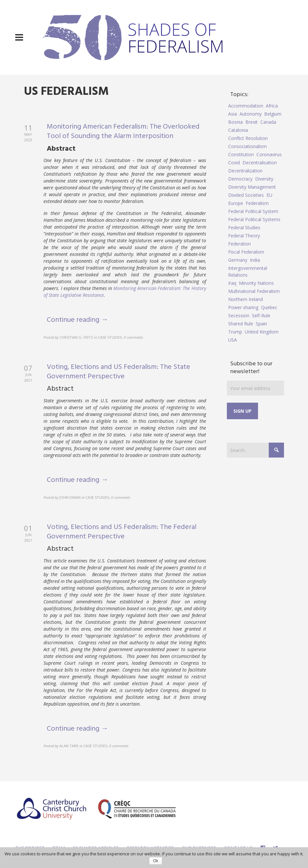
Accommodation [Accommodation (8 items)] (246, 106)
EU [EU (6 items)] (269, 195)
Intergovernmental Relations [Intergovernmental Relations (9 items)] (248, 271)
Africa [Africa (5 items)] (272, 106)
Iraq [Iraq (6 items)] (232, 283)
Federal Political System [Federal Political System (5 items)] (253, 211)
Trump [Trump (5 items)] (235, 332)
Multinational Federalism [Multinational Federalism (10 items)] (254, 291)
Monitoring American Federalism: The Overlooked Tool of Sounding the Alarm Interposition (123, 132)
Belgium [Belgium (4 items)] (273, 114)
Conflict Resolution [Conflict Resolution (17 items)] (248, 138)
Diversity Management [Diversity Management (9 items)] (252, 187)
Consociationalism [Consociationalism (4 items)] (247, 146)
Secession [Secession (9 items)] (239, 315)
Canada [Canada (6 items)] (268, 122)
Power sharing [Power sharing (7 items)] (243, 307)
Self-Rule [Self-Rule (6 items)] (261, 315)
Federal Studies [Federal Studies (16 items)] (244, 227)
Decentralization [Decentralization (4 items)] (245, 171)
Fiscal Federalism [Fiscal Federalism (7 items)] (246, 252)
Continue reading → (77, 320)
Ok (156, 861)
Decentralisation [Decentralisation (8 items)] (260, 163)
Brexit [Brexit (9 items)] (252, 122)
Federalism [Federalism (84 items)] (257, 203)
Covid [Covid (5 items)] (234, 163)
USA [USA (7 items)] (233, 340)
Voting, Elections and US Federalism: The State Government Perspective (118, 372)
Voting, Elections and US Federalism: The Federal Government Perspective (122, 532)
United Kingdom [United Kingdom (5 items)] (262, 332)
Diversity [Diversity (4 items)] (264, 179)
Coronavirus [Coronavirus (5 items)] (269, 154)
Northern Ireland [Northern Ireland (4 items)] (246, 299)
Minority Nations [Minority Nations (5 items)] (256, 283)
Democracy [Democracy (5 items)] (240, 179)
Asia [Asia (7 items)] (233, 114)
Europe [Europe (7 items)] (236, 203)
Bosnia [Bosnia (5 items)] (235, 122)
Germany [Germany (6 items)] (238, 260)
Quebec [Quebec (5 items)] (269, 307)
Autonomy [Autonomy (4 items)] (251, 114)
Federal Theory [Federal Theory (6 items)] (244, 236)
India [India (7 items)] (255, 260)
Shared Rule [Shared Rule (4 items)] (241, 324)
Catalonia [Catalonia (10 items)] (238, 130)
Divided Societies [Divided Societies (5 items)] (246, 195)
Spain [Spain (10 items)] (261, 324)
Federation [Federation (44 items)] (240, 244)
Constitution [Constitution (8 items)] (241, 154)
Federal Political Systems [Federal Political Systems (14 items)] (254, 219)
